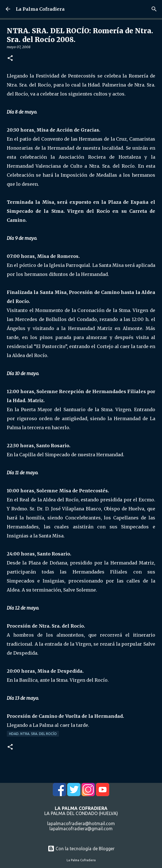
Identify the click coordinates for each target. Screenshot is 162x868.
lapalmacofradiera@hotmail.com (81, 823)
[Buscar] (154, 9)
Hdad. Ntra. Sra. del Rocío (33, 734)
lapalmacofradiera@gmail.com (81, 829)
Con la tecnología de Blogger (81, 849)
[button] (10, 58)
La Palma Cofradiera (40, 9)
